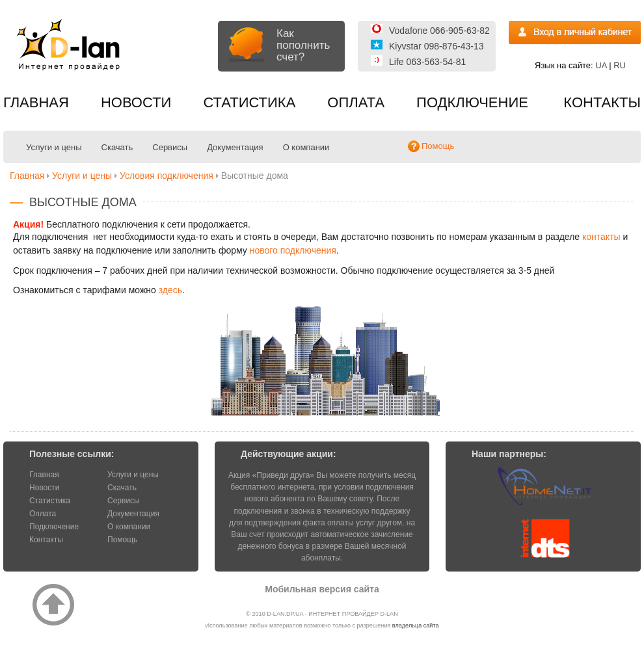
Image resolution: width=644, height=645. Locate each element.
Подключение (472, 102)
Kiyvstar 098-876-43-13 (436, 46)
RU (620, 65)
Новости (136, 102)
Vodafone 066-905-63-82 (439, 31)
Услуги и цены (54, 147)
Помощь (122, 540)
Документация (235, 147)
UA (601, 65)
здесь (170, 290)
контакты (601, 237)
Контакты (602, 102)
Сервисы (170, 147)
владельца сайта (416, 625)
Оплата (356, 102)
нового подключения (293, 250)
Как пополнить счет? (303, 45)
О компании (306, 147)
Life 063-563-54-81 (427, 62)
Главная (36, 102)
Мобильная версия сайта (322, 589)
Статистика (249, 102)
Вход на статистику (575, 33)
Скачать (117, 147)
